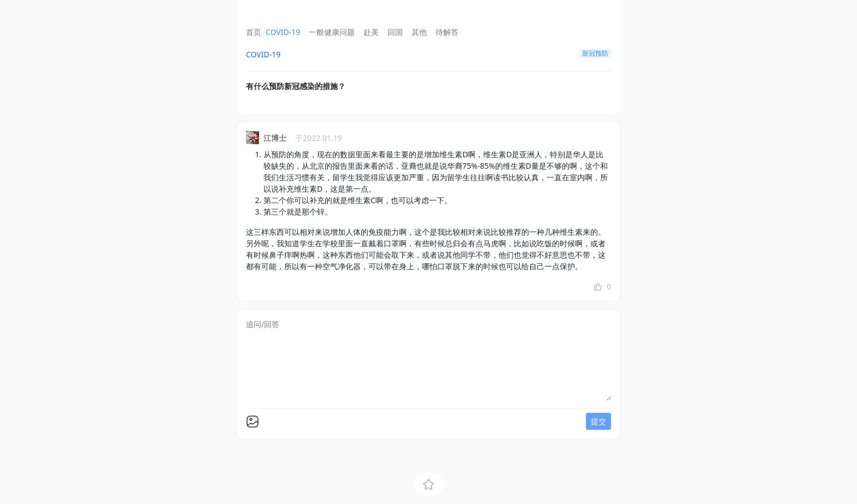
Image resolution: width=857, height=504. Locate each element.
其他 (419, 32)
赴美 (371, 32)
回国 (395, 32)
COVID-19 (283, 32)
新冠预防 (595, 53)
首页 (254, 32)
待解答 (447, 32)
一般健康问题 (332, 32)
